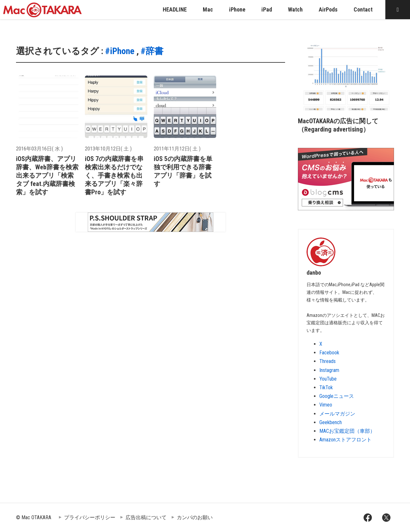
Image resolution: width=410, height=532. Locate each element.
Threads (328, 361)
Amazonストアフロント (345, 440)
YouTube (328, 379)
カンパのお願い (195, 517)
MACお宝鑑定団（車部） (347, 431)
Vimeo (326, 405)
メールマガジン (337, 414)
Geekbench (331, 422)
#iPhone (120, 51)
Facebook (329, 353)
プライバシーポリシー (90, 517)
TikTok (326, 387)
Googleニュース (337, 396)
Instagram (329, 370)
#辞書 (152, 51)
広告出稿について (146, 517)
